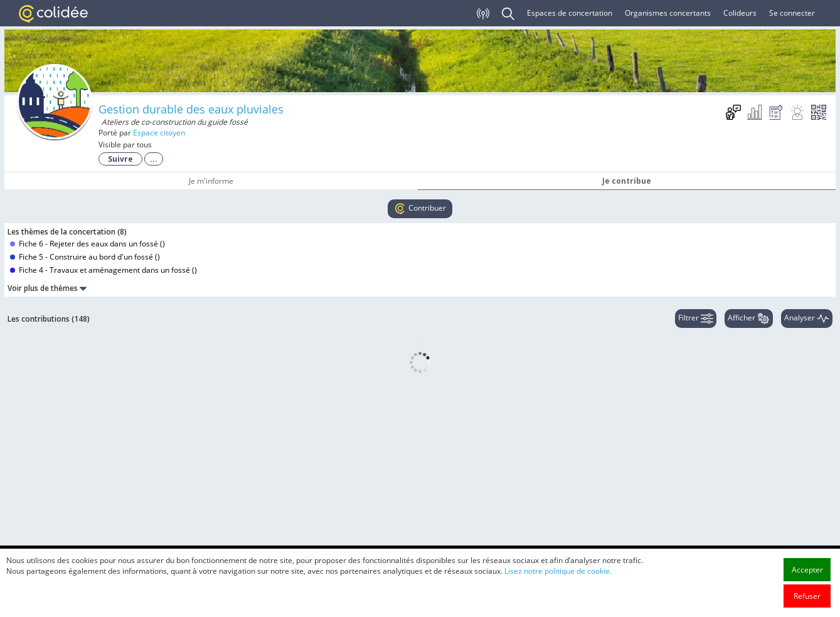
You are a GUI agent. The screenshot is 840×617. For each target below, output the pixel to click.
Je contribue (627, 181)
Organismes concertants (668, 13)
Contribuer (420, 209)
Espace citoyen (159, 133)
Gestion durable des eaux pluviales (191, 109)
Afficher (749, 319)
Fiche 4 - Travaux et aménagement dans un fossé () (104, 270)
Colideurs (740, 13)
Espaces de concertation (570, 13)
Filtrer (696, 319)
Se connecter (792, 13)
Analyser (807, 319)
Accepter (807, 593)
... (154, 159)
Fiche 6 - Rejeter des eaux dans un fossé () (88, 244)
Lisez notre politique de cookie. (558, 594)
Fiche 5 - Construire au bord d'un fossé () (85, 257)
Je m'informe (211, 181)
